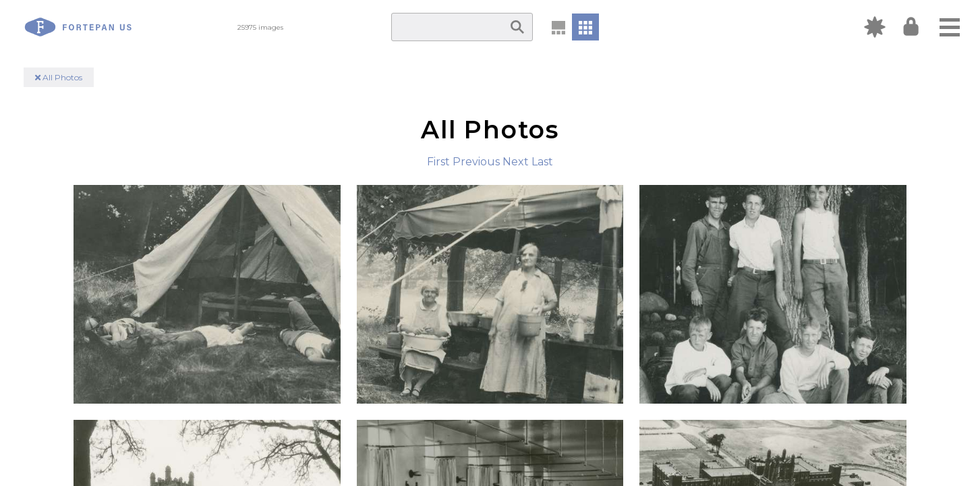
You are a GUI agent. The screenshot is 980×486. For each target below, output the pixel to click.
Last (542, 162)
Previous (476, 162)
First (438, 162)
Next (516, 162)
